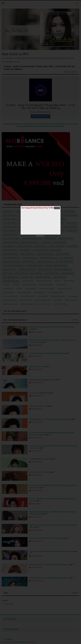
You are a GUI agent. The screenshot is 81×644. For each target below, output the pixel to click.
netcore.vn (43, 236)
